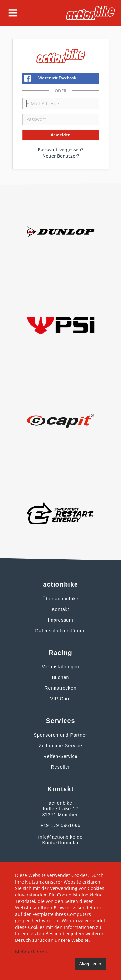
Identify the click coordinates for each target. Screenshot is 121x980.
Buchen (60, 677)
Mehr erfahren (31, 952)
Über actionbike (60, 599)
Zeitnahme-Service (60, 746)
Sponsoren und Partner (61, 735)
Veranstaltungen (60, 667)
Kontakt (60, 609)
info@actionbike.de (60, 837)
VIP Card (60, 699)
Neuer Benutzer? (61, 156)
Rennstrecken (60, 688)
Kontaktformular (61, 843)
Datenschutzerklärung (60, 631)
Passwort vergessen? (60, 149)
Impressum (60, 620)
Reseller (60, 767)
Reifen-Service (61, 756)
